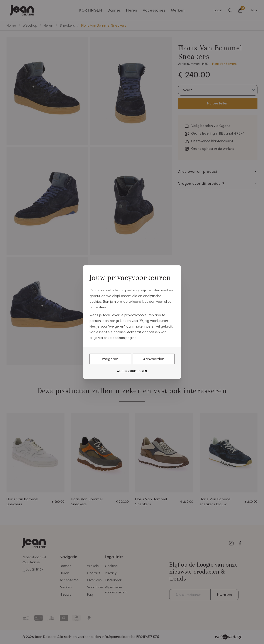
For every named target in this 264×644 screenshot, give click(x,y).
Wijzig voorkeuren (132, 371)
